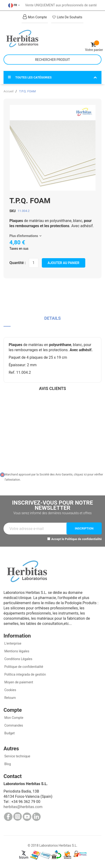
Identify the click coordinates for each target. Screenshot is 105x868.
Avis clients (52, 388)
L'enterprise (12, 643)
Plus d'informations (24, 236)
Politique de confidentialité (83, 539)
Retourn (10, 698)
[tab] (52, 320)
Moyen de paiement (19, 682)
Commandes (13, 725)
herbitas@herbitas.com (23, 807)
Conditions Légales (18, 659)
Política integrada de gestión (25, 674)
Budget (9, 733)
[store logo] (28, 39)
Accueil (8, 91)
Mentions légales (16, 651)
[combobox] (52, 60)
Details (52, 318)
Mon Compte (13, 718)
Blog (7, 764)
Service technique (17, 756)
